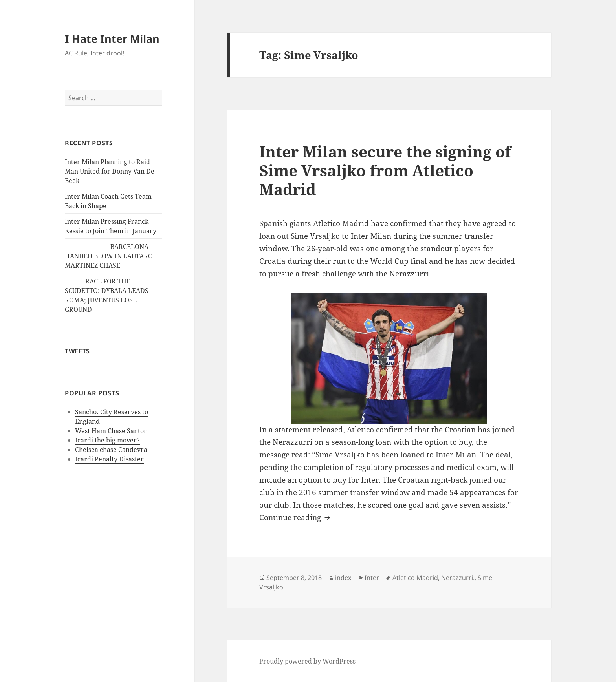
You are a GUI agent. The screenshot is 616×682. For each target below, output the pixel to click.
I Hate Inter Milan (112, 39)
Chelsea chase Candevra (111, 450)
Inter (372, 578)
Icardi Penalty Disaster (109, 459)
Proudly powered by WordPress (307, 661)
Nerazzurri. (458, 578)
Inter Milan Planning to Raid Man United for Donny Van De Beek (110, 171)
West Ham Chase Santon (111, 431)
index (343, 578)
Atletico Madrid (415, 578)
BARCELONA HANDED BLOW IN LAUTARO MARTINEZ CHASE (109, 256)
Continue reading (296, 517)
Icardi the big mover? (107, 440)
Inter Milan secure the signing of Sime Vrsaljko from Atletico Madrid (385, 170)
